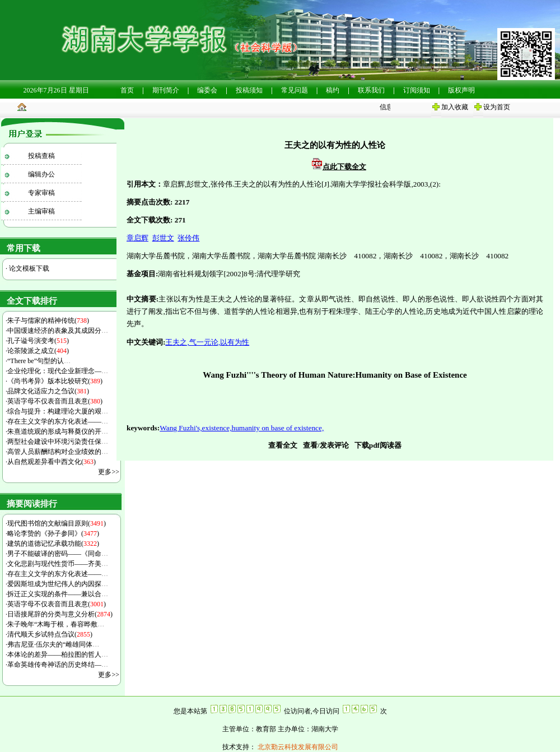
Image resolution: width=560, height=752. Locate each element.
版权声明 (461, 90)
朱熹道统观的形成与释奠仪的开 (58, 431)
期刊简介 (166, 90)
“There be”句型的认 (39, 361)
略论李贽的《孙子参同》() (53, 533)
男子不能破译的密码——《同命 (58, 554)
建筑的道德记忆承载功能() (53, 544)
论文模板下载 (28, 268)
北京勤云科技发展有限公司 (297, 747)
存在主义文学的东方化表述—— (58, 421)
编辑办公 (41, 174)
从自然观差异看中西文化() (52, 462)
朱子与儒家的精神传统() (48, 321)
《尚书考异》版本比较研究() (55, 381)
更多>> (109, 472)
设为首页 (497, 107)
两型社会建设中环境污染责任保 (58, 442)
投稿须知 (249, 90)
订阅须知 (417, 90)
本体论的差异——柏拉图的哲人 (58, 654)
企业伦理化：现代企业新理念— (58, 371)
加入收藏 (455, 107)
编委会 (207, 90)
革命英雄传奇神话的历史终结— (58, 665)
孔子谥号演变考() (38, 341)
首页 (127, 90)
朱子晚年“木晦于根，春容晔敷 (56, 624)
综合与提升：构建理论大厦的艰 (58, 411)
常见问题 (295, 90)
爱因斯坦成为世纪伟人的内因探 (58, 584)
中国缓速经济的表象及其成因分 (58, 331)
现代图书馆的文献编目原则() (57, 523)
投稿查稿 (41, 156)
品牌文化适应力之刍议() (48, 391)
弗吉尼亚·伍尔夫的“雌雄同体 (53, 644)
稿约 (333, 90)
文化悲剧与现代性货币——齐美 (58, 564)
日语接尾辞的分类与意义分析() (60, 614)
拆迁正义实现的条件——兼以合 (58, 594)
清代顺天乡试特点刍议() (50, 634)
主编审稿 (41, 211)
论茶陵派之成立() (38, 351)
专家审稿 (41, 193)
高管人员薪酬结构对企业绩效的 (58, 452)
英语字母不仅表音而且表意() (55, 401)
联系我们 (371, 90)
